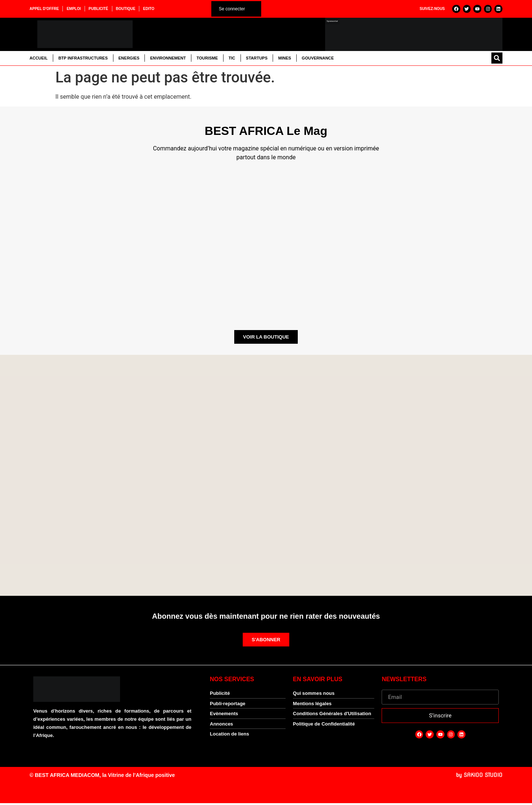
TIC (232, 60)
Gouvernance (318, 60)
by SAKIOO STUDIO (479, 777)
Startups (257, 60)
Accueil (39, 60)
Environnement (168, 60)
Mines (285, 60)
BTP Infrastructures (83, 60)
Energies (129, 60)
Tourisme (207, 60)
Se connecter (232, 10)
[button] (497, 60)
